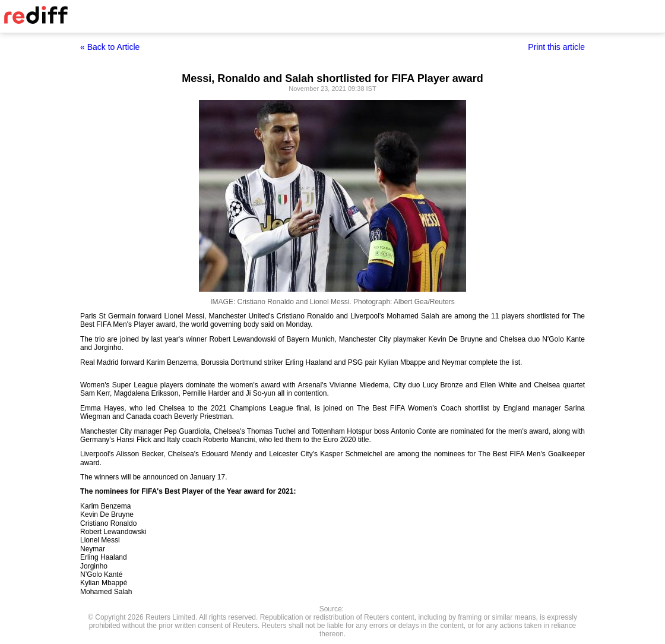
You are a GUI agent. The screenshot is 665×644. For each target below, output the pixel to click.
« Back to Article (110, 47)
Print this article (556, 47)
